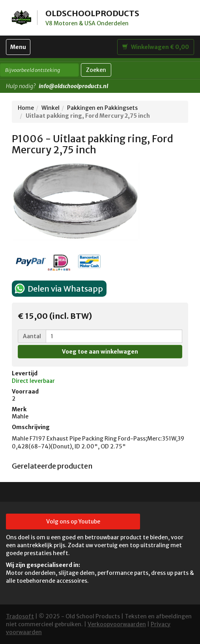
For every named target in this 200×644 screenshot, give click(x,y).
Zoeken (96, 70)
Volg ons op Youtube (73, 522)
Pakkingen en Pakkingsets (102, 108)
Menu (20, 49)
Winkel (50, 108)
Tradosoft (20, 616)
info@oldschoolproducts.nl (73, 86)
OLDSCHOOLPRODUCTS (92, 13)
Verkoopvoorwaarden (117, 624)
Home (26, 108)
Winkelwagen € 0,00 (156, 47)
